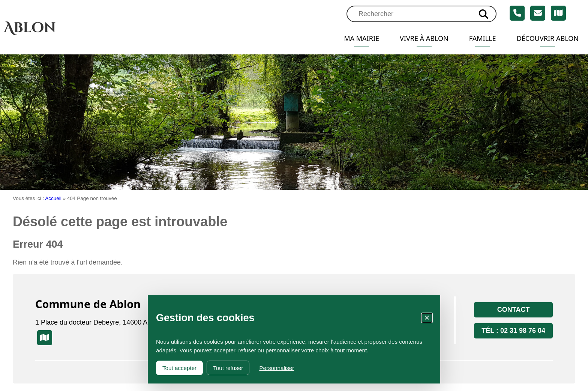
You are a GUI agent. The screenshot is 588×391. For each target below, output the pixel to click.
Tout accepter (179, 368)
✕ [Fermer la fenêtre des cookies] (427, 318)
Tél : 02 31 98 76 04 (513, 331)
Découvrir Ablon (548, 38)
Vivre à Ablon (424, 38)
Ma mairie (361, 38)
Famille (483, 38)
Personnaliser (277, 368)
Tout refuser (228, 368)
